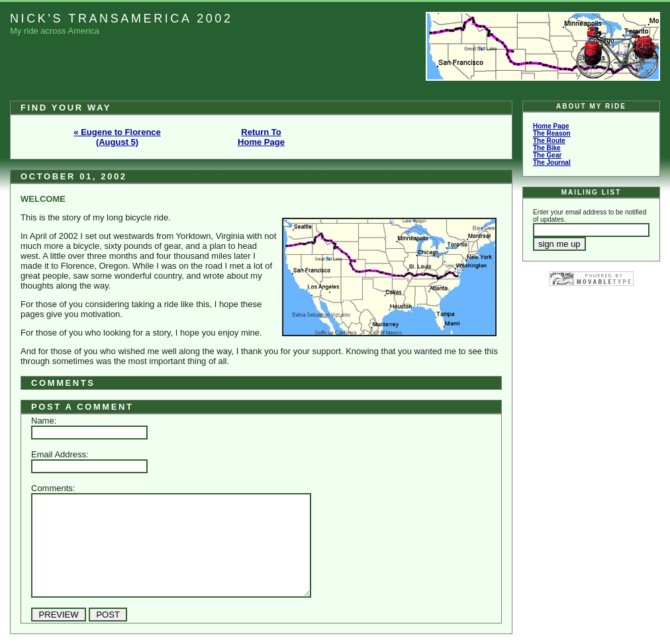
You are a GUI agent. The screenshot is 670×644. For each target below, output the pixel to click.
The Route (549, 141)
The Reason (552, 133)
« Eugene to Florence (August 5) (117, 137)
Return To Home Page (261, 137)
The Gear (547, 155)
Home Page (551, 126)
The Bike (547, 148)
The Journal (552, 162)
